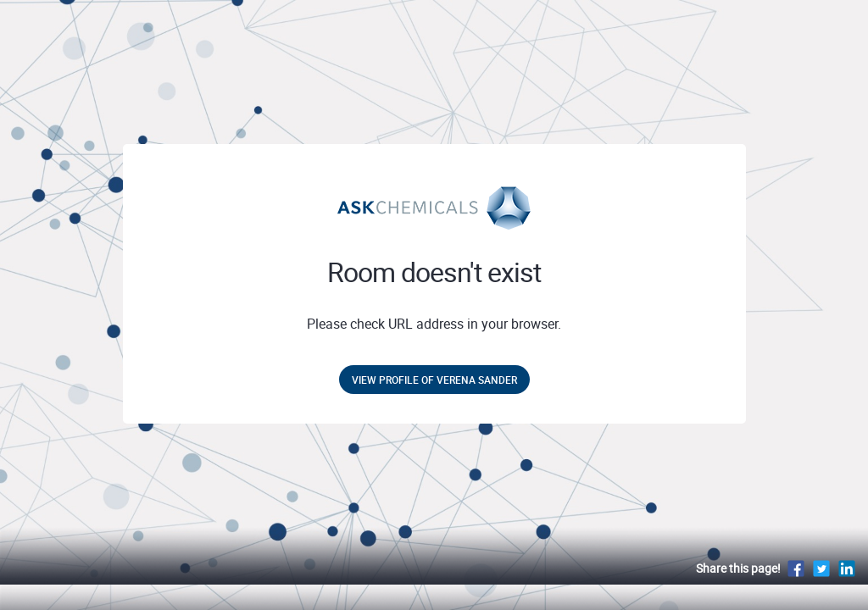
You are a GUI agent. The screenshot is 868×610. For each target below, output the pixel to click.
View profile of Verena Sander (434, 380)
